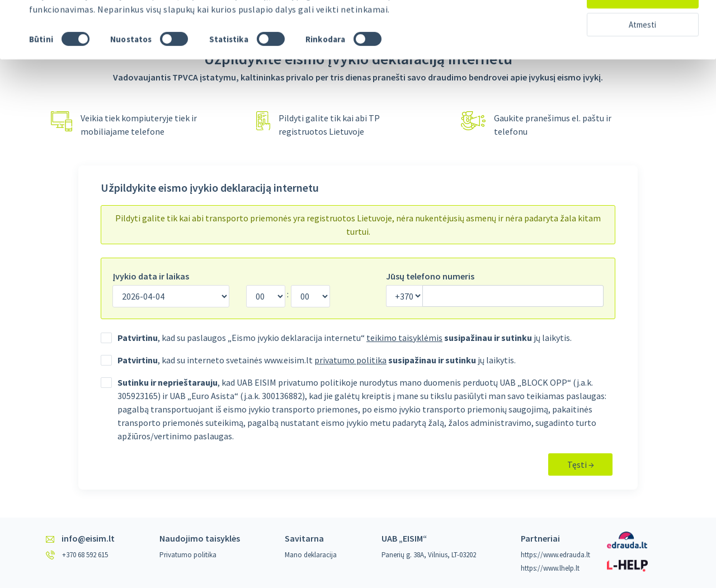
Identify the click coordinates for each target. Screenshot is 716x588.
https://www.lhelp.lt (550, 568)
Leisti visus (643, 25)
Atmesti (642, 53)
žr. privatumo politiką (223, 24)
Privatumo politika (188, 555)
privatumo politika (350, 360)
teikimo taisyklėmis (404, 338)
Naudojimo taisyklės (200, 538)
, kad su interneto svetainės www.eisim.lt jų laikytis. (317, 360)
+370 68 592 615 (85, 555)
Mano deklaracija (311, 555)
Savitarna (304, 538)
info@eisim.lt (88, 538)
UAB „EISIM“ (404, 538)
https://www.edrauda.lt (555, 555)
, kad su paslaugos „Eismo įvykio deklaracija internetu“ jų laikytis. (345, 338)
